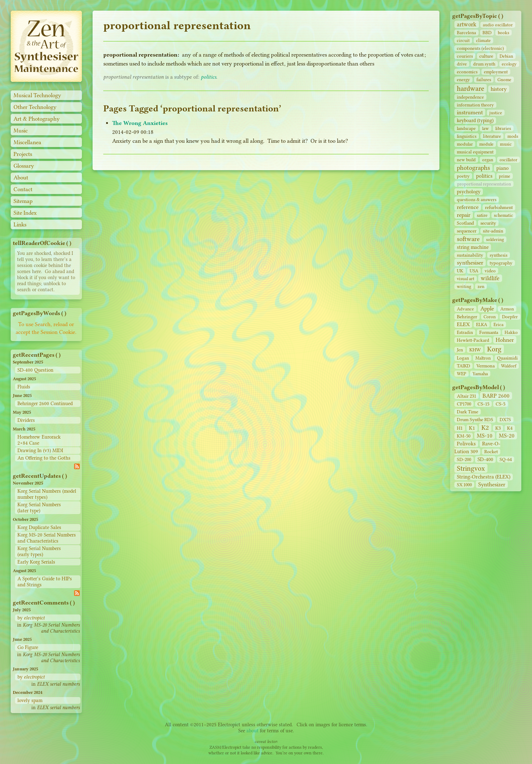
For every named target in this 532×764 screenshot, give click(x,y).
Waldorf (509, 366)
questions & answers (477, 200)
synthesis (499, 255)
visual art (466, 279)
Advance (465, 309)
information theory (475, 105)
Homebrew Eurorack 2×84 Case (39, 440)
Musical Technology (37, 95)
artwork (467, 24)
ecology (509, 64)
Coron (490, 317)
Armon (507, 309)
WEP (461, 374)
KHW (475, 350)
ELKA (482, 325)
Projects (23, 154)
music (506, 144)
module (486, 144)
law (486, 128)
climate (483, 40)
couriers (465, 56)
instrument (470, 112)
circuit (463, 40)
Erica (499, 325)
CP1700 (464, 404)
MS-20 (507, 436)
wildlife (490, 278)
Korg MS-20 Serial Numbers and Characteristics (47, 538)
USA (474, 271)
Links (20, 224)
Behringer (467, 316)
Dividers (26, 420)
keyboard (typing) (475, 121)
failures (484, 80)
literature (492, 136)
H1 (460, 428)
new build (466, 160)
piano (502, 168)
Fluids (24, 387)
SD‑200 (464, 459)
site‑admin (493, 231)
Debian (506, 56)
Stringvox (471, 468)
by (31, 618)
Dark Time (468, 412)
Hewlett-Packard (473, 340)
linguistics (467, 136)
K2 (485, 428)
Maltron (483, 358)
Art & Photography (37, 119)
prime (505, 176)
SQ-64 (506, 459)
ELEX (463, 324)
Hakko (511, 332)
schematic (504, 215)
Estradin (465, 332)
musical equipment (475, 152)
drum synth (484, 64)
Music (21, 130)
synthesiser (470, 263)
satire (482, 215)
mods (513, 136)
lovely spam (30, 700)
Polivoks (466, 444)
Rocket (491, 452)
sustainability (470, 255)
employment (496, 72)
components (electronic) (480, 48)
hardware (471, 88)
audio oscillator (498, 25)
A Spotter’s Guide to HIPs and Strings (45, 582)
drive (462, 64)
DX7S (505, 420)
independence (470, 97)
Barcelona (466, 33)
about (252, 731)
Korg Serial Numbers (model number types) (47, 494)
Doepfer (510, 317)
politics (484, 176)
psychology (469, 192)
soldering (495, 239)
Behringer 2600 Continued (45, 404)
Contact (23, 189)
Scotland (465, 223)
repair (464, 215)
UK (460, 271)
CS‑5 (500, 404)
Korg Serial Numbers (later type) (39, 508)
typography (501, 263)
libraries (503, 128)
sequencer (467, 231)
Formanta (489, 332)
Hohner (505, 340)
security (488, 223)
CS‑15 (483, 404)
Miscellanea (27, 142)
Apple (487, 308)
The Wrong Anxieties (140, 123)
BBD (487, 33)
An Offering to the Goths (44, 458)
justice (496, 113)
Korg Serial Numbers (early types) (39, 551)
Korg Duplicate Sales (39, 527)
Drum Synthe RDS (475, 420)
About (21, 177)
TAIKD (463, 366)
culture (486, 56)
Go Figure (28, 647)
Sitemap (23, 201)
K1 (472, 428)
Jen (460, 350)
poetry (463, 176)
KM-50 (464, 436)
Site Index (25, 213)
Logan (463, 358)
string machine (473, 247)
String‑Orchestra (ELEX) (484, 477)
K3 (498, 428)
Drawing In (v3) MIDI (40, 451)
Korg (494, 349)
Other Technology (35, 107)
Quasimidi (507, 358)
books (504, 33)
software (468, 239)
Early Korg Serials (36, 562)
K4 (510, 428)
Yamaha (480, 374)
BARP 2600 (496, 396)
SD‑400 (485, 459)
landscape (466, 128)
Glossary (24, 166)
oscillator (508, 160)
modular (465, 144)
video (490, 271)
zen (481, 286)
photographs (473, 168)
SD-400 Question (35, 370)
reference (468, 207)
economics (467, 72)
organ (488, 160)
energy (463, 80)
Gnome (504, 80)
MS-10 (485, 436)
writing (464, 286)
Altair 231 (466, 396)
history (499, 89)
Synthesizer (492, 484)
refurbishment (499, 207)
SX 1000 (464, 485)
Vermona (486, 366)
